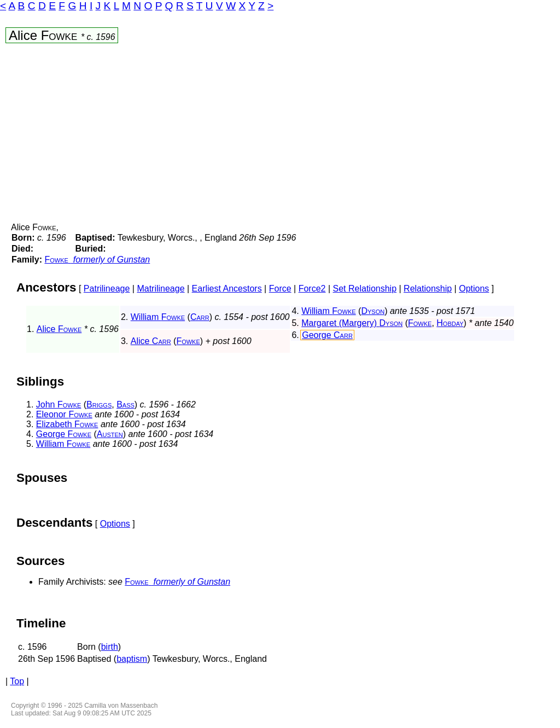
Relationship (428, 289)
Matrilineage (161, 289)
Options (474, 289)
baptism (132, 659)
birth (110, 647)
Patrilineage (107, 289)
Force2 (312, 289)
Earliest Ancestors (227, 289)
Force (280, 289)
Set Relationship (365, 289)
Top (17, 681)
